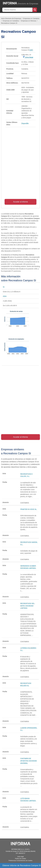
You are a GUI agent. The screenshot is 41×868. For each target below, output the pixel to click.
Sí (4, 287)
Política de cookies (20, 859)
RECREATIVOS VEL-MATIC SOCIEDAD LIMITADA (28, 606)
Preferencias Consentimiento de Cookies (20, 861)
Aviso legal (21, 857)
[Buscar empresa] (18, 10)
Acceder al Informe (20, 202)
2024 (5, 296)
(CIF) (31, 50)
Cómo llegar (28, 57)
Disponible (25, 123)
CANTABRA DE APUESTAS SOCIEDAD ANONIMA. (29, 761)
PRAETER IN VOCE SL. (29, 509)
